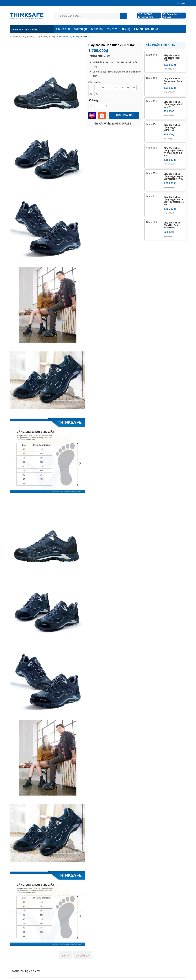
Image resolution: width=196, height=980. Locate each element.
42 (116, 88)
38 (91, 88)
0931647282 (145, 14)
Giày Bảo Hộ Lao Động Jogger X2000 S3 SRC (173, 104)
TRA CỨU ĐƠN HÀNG (146, 29)
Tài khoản (182, 3)
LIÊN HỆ (125, 29)
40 (103, 88)
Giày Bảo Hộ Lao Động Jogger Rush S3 (173, 81)
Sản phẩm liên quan (161, 45)
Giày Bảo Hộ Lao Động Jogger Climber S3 (172, 127)
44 (128, 88)
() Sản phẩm (170, 16)
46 (91, 94)
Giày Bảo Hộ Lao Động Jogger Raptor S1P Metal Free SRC (174, 176)
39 (97, 88)
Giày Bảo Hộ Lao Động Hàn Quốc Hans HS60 (172, 225)
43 (122, 88)
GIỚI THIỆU (80, 29)
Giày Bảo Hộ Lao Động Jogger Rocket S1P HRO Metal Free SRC (174, 201)
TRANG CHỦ (63, 29)
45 (134, 88)
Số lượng (93, 100)
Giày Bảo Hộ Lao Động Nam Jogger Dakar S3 (173, 58)
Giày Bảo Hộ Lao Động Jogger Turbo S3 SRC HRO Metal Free (173, 152)
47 (97, 94)
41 (109, 88)
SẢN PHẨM (97, 29)
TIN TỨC (112, 29)
